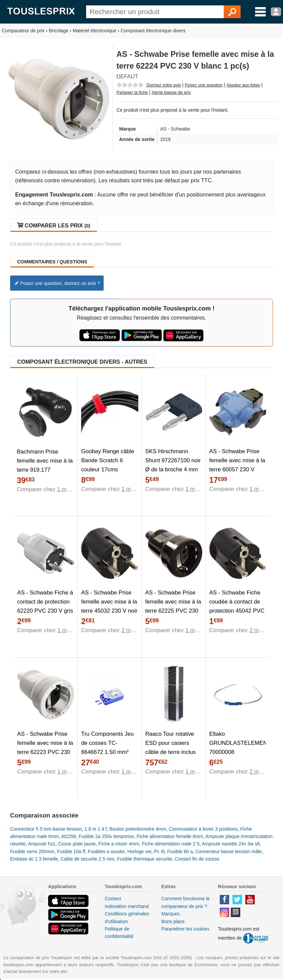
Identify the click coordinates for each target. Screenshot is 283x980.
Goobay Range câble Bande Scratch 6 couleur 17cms (108, 460)
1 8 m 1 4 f (96, 829)
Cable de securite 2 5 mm (87, 859)
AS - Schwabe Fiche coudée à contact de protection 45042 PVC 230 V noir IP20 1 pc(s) (237, 611)
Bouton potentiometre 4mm (138, 829)
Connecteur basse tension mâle (229, 851)
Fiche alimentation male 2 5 (170, 844)
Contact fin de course (197, 859)
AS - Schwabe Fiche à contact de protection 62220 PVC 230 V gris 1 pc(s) (45, 606)
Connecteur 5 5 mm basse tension (46, 829)
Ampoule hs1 (42, 844)
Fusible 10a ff (71, 851)
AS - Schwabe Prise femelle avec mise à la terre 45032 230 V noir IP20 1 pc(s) (109, 606)
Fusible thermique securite (145, 859)
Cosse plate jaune (77, 844)
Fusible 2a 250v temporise (106, 836)
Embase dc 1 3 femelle (34, 859)
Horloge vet (139, 851)
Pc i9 (159, 851)
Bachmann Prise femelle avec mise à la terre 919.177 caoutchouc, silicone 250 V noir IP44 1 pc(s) (45, 474)
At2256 (69, 836)
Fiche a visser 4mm (119, 844)
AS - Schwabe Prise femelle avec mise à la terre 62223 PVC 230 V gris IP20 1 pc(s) (45, 748)
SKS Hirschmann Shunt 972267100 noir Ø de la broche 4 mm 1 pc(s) (173, 465)
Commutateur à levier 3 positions (203, 829)
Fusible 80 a (180, 851)
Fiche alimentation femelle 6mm (170, 836)
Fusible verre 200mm (32, 851)
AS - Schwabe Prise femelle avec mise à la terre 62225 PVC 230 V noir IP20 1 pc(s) (173, 606)
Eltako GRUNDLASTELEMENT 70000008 (238, 743)
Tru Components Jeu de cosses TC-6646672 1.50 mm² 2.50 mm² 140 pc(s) (107, 748)
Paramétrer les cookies (185, 929)
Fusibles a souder (106, 851)
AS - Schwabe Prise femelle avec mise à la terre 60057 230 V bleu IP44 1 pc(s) (237, 465)
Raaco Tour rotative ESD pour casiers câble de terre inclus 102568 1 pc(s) (171, 748)
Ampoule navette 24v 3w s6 (231, 844)
